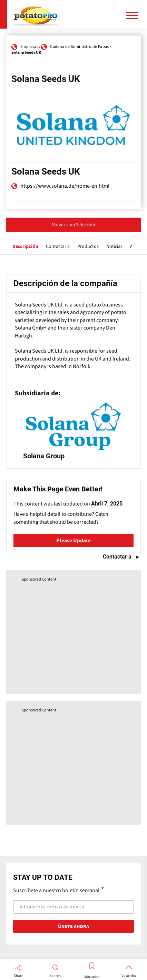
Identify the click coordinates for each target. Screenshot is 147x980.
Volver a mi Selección (74, 225)
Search (55, 976)
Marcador (92, 977)
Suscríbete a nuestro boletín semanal (56, 890)
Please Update (73, 541)
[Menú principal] (135, 15)
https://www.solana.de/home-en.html (65, 186)
